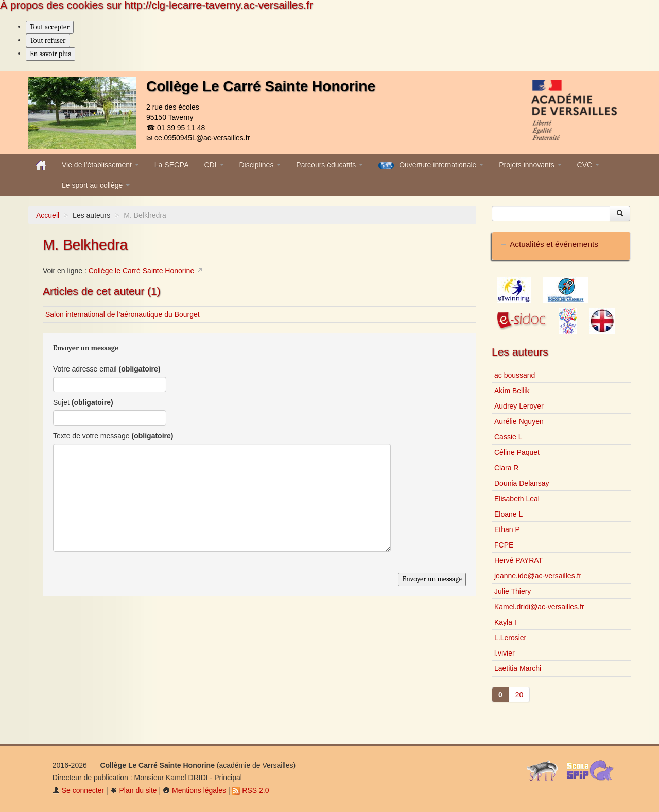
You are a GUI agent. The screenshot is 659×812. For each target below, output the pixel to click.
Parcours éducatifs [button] (329, 165)
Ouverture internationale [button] (431, 165)
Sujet (83, 402)
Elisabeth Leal (517, 499)
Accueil (48, 215)
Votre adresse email (107, 369)
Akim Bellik (512, 391)
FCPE (504, 545)
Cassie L (508, 437)
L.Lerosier (510, 638)
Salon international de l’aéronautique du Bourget (123, 314)
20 (519, 695)
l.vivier (505, 653)
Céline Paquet (517, 452)
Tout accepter (50, 27)
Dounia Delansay (522, 483)
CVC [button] (588, 165)
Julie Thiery (513, 591)
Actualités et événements (554, 244)
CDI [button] (214, 165)
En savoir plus (50, 54)
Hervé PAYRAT (518, 560)
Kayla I (505, 622)
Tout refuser (48, 40)
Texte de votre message (113, 436)
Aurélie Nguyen (519, 421)
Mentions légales (194, 790)
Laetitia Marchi (518, 668)
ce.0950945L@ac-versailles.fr (202, 138)
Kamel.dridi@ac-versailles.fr (539, 607)
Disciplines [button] (260, 165)
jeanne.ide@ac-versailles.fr (538, 576)
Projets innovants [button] (530, 165)
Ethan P (507, 529)
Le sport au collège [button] (96, 185)
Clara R (506, 468)
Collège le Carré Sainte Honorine (141, 271)
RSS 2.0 (250, 790)
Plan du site (134, 790)
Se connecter (78, 790)
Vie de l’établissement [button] (100, 165)
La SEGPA (172, 165)
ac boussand (515, 375)
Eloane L (508, 514)
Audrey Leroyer (519, 406)
